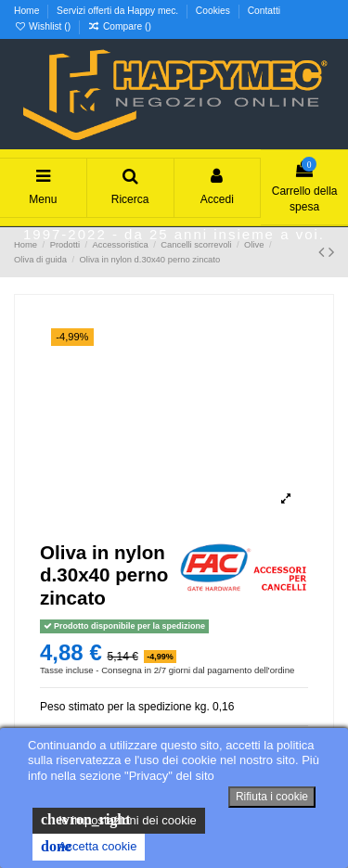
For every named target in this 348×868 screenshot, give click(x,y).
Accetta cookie (89, 847)
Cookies (214, 11)
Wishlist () (44, 26)
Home (28, 11)
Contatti (264, 11)
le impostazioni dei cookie (119, 820)
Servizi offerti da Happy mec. (119, 11)
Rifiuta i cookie (272, 797)
